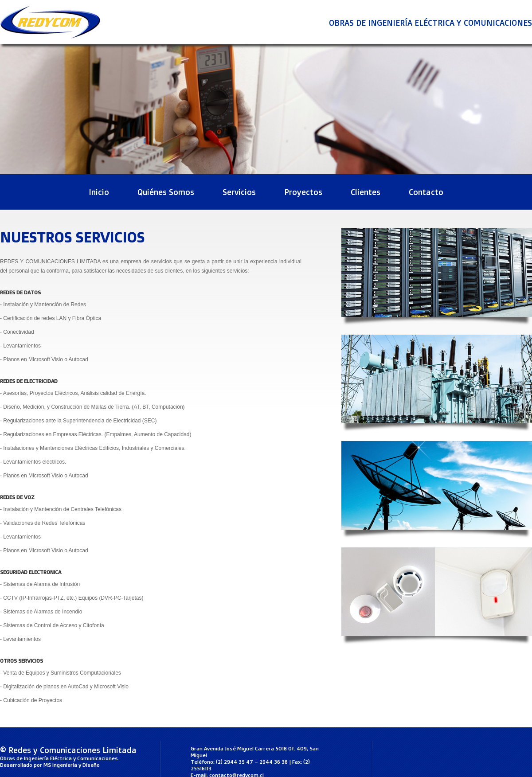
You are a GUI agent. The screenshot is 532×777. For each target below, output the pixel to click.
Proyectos (303, 192)
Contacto (426, 192)
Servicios (239, 192)
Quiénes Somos (166, 192)
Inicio (99, 192)
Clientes (366, 192)
